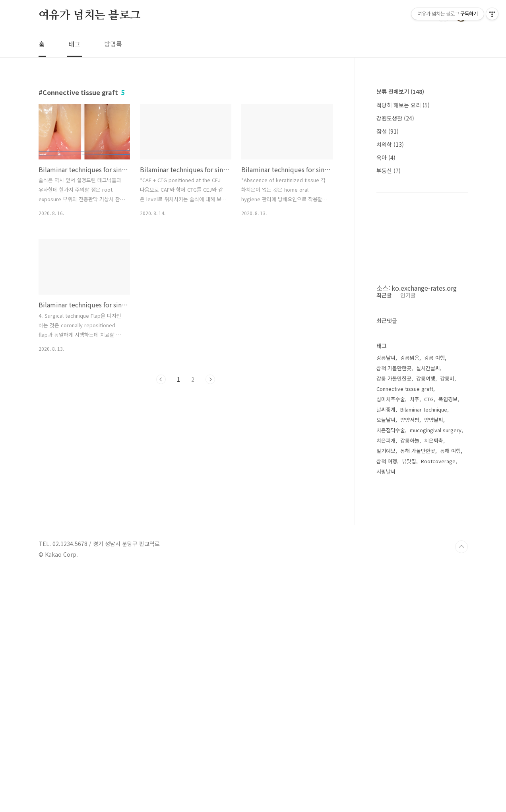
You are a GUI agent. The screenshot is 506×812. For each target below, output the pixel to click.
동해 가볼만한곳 (418, 689)
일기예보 (386, 689)
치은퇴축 (434, 679)
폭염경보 (448, 638)
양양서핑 (410, 658)
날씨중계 (386, 648)
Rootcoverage (438, 700)
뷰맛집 (409, 700)
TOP (461, 785)
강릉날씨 (386, 596)
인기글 (408, 534)
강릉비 (447, 617)
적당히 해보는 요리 (403, 105)
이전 (161, 379)
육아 (386, 157)
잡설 (388, 131)
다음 (210, 379)
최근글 (384, 534)
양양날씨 (434, 658)
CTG (429, 638)
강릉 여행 (434, 596)
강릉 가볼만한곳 (394, 617)
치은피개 (386, 679)
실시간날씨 (428, 607)
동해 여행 (450, 689)
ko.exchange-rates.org (424, 288)
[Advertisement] (422, 411)
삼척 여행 (387, 700)
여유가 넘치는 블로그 (90, 16)
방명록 (113, 44)
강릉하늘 (410, 679)
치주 (415, 638)
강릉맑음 (410, 596)
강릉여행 (426, 617)
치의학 (390, 144)
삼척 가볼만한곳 (394, 607)
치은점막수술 (391, 669)
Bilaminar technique (424, 648)
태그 (74, 44)
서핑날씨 (386, 710)
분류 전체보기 (400, 91)
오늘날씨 (386, 658)
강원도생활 (395, 118)
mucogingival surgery (436, 669)
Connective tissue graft (405, 627)
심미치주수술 (391, 638)
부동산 (389, 171)
